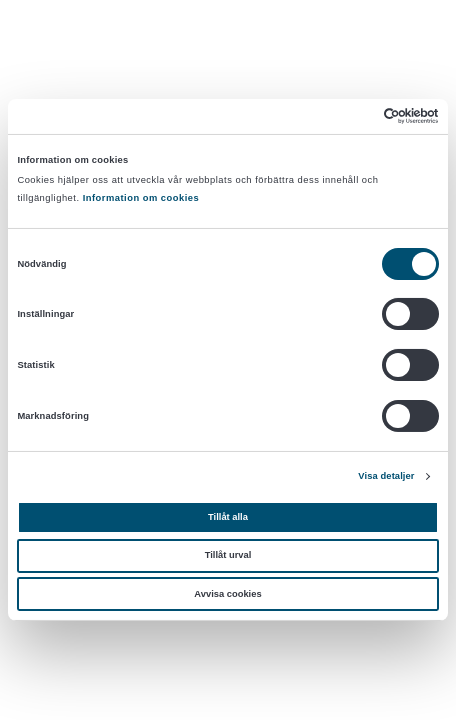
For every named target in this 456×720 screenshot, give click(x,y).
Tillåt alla (228, 517)
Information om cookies (141, 198)
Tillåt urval (228, 555)
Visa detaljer (386, 476)
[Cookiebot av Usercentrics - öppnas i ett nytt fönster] (351, 116)
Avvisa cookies (227, 594)
